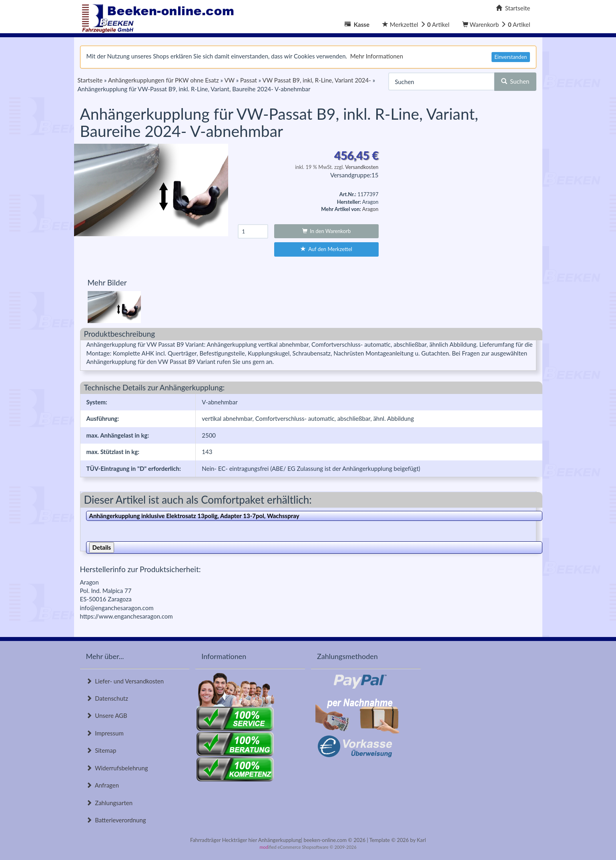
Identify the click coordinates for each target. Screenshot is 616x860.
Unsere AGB (107, 715)
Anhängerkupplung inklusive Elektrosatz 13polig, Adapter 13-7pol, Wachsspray (194, 516)
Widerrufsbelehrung (117, 768)
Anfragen (103, 785)
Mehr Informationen (377, 56)
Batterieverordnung (116, 820)
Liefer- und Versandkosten (125, 681)
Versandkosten (362, 167)
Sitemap (101, 750)
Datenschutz (107, 698)
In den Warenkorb (327, 231)
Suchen (515, 81)
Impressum (105, 733)
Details (102, 547)
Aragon (370, 209)
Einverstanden (511, 57)
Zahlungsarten (109, 803)
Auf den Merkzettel (326, 249)
